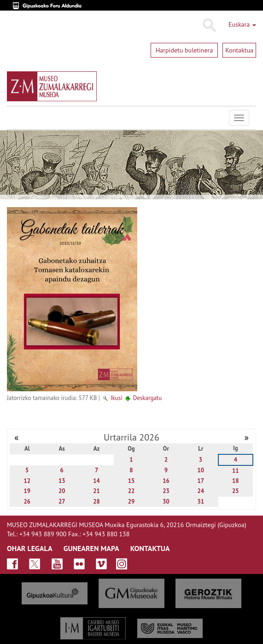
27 (62, 502)
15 (131, 481)
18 (236, 481)
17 (201, 481)
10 (201, 470)
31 (201, 502)
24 (201, 491)
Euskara (242, 24)
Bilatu (209, 25)
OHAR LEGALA (30, 548)
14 (96, 481)
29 (131, 502)
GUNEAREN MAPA (91, 548)
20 (62, 491)
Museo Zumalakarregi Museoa (14, 118)
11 (236, 471)
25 (236, 491)
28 (96, 502)
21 (96, 491)
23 (166, 491)
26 (27, 502)
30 (166, 502)
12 (27, 481)
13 (62, 481)
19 (27, 491)
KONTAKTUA (150, 548)
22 (131, 491)
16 (166, 481)
